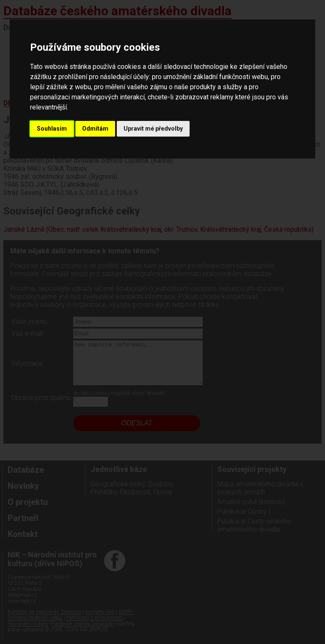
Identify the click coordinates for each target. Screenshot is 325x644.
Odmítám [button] (95, 129)
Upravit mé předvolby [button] (153, 129)
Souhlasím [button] (52, 129)
